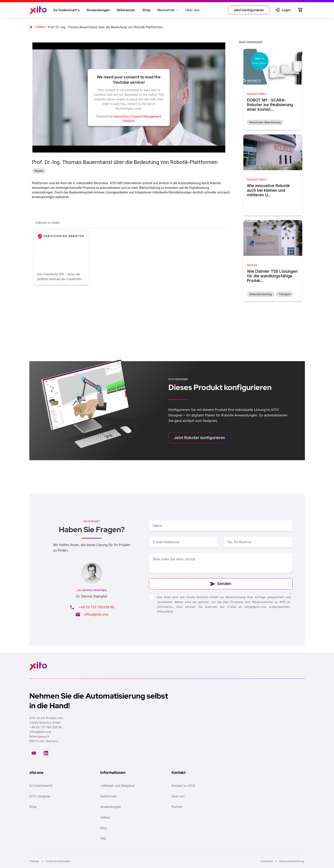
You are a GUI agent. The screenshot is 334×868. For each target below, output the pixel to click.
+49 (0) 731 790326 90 (96, 607)
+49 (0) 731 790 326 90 (46, 727)
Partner (177, 807)
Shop (146, 10)
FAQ (103, 838)
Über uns (178, 796)
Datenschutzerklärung (292, 861)
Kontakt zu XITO (183, 786)
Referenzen (126, 10)
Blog (104, 828)
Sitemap (34, 861)
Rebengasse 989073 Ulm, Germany (44, 739)
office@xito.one (96, 614)
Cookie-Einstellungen (58, 861)
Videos (40, 27)
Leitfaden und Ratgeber (118, 786)
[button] (168, 10)
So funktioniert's (66, 10)
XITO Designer (40, 796)
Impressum (267, 861)
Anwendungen (98, 10)
